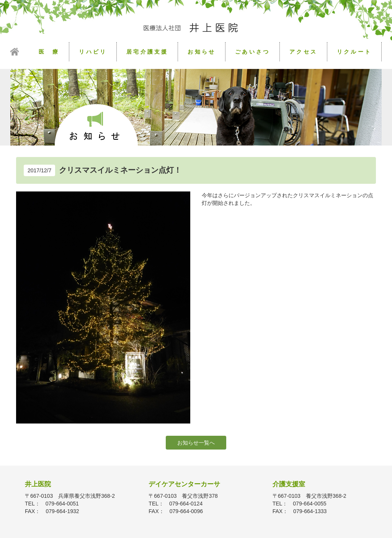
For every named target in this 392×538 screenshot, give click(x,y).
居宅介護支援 (147, 52)
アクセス (303, 52)
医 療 (49, 52)
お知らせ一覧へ (196, 443)
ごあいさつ (252, 52)
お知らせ (202, 52)
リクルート (354, 52)
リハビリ (93, 52)
